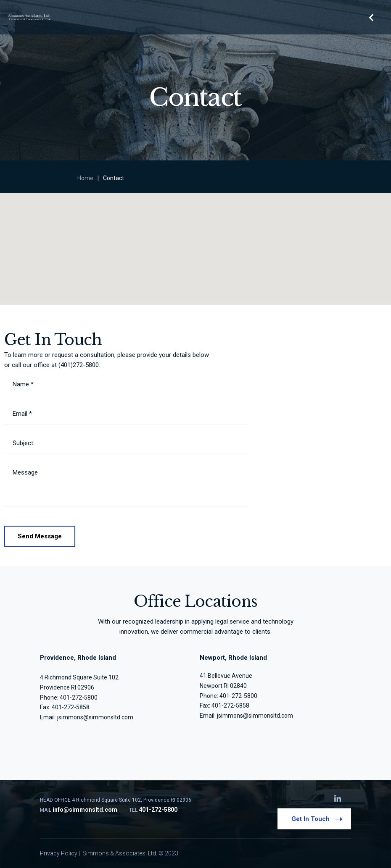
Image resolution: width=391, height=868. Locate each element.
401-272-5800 (238, 696)
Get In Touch (317, 818)
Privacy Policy (59, 853)
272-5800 (85, 698)
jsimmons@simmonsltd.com (95, 717)
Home (85, 178)
